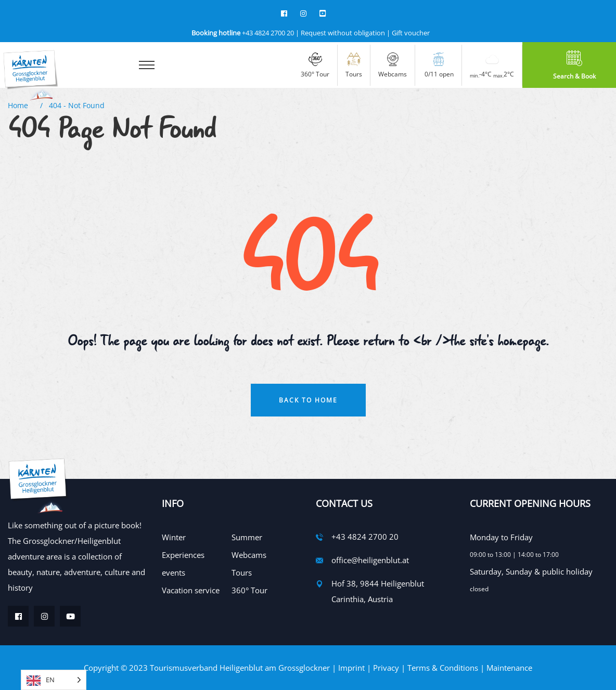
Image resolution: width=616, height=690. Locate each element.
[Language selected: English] (54, 680)
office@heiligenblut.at (370, 560)
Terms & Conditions (443, 668)
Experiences (183, 555)
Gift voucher (411, 33)
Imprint (351, 668)
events (174, 572)
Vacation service (191, 590)
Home (20, 105)
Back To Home (308, 400)
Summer (247, 537)
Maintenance (509, 668)
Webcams (249, 555)
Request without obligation (343, 33)
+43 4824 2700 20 (243, 33)
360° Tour (249, 590)
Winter (174, 537)
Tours (242, 572)
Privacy (386, 668)
